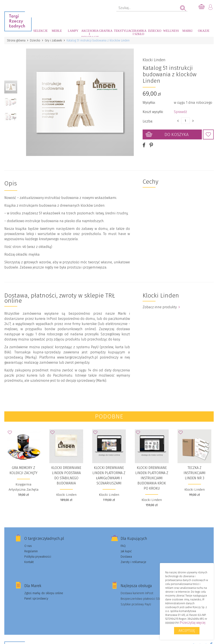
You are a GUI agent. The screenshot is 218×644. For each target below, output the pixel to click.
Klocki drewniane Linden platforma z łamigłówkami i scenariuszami (109, 475)
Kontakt (29, 562)
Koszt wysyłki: (153, 112)
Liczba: (148, 121)
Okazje (204, 31)
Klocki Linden (154, 60)
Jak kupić (126, 551)
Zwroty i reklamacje (133, 562)
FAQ (123, 546)
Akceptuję (187, 631)
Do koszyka (177, 134)
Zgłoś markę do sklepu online (44, 593)
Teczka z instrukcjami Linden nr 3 (195, 473)
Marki (187, 31)
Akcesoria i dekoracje (89, 33)
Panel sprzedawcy (36, 599)
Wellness (171, 31)
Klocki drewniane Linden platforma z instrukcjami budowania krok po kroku (152, 478)
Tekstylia (122, 31)
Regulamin (31, 551)
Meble (57, 31)
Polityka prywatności (38, 557)
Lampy (73, 31)
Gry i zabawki (53, 40)
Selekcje (40, 31)
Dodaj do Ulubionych (208, 134)
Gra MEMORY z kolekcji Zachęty (23, 470)
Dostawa (126, 557)
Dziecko (155, 31)
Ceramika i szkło (138, 32)
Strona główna (16, 40)
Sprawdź (180, 112)
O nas (28, 546)
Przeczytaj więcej (192, 623)
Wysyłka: (149, 103)
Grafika (106, 31)
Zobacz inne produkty (161, 307)
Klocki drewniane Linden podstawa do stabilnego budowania (66, 475)
